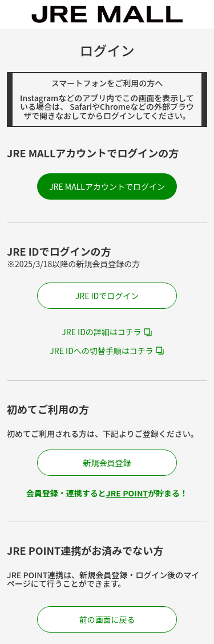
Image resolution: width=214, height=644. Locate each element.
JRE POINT (127, 493)
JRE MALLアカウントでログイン (107, 186)
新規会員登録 (107, 463)
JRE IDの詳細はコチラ (102, 332)
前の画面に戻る (107, 619)
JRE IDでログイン (107, 296)
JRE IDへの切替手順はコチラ (102, 351)
